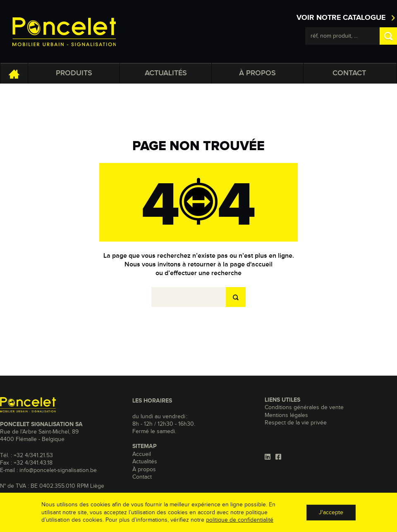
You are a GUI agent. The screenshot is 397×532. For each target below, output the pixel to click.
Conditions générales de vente (304, 407)
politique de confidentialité (240, 520)
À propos (257, 73)
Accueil (142, 454)
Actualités (166, 73)
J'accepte (331, 513)
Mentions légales (286, 415)
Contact (349, 73)
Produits (74, 73)
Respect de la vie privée (296, 423)
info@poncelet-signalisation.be (58, 470)
